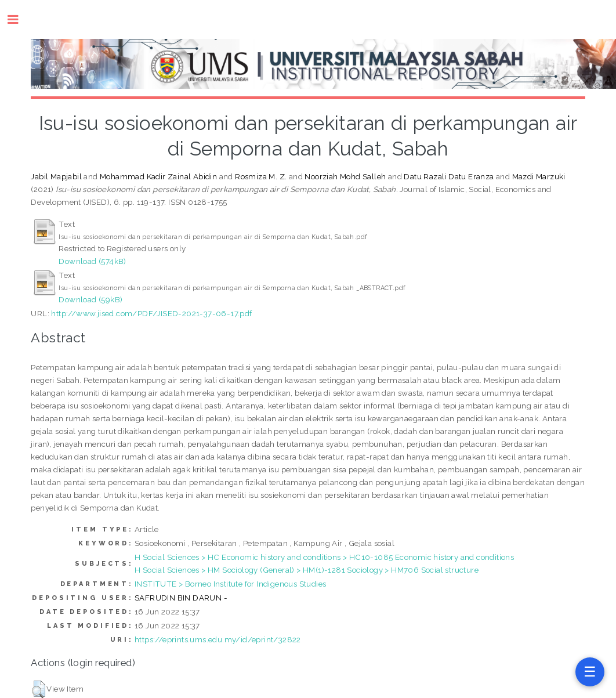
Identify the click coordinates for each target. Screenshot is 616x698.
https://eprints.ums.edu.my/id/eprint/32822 (218, 639)
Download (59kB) (90, 299)
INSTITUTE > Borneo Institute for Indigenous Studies (230, 584)
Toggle (19, 19)
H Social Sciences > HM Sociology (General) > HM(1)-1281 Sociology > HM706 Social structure (307, 570)
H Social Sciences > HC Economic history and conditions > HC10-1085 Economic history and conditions (324, 557)
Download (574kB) (92, 261)
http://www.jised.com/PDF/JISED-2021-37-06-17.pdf (151, 313)
